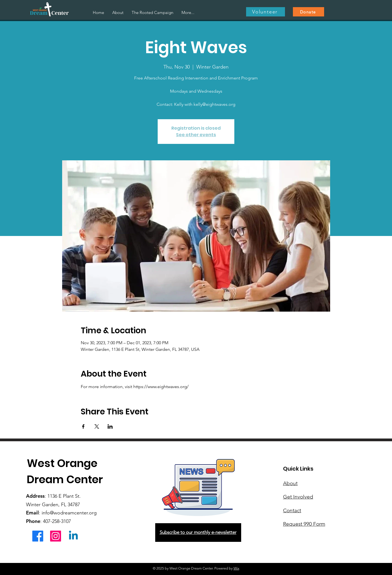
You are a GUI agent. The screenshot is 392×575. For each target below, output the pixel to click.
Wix (236, 568)
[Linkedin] (73, 536)
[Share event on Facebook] (83, 426)
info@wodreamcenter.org (69, 513)
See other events (196, 135)
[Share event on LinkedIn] (110, 426)
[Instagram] (56, 536)
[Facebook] (38, 536)
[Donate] (309, 12)
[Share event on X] (97, 426)
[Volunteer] (266, 12)
